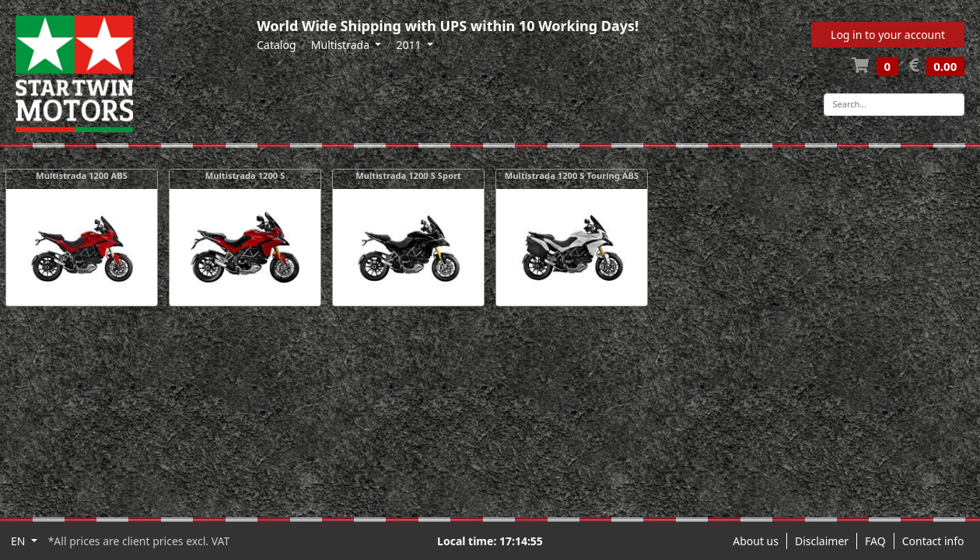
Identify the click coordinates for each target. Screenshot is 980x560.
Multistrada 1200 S (245, 175)
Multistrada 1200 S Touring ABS (572, 175)
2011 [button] (410, 45)
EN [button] (19, 541)
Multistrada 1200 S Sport (408, 175)
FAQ (875, 541)
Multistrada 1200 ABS (82, 175)
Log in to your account (888, 35)
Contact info (933, 541)
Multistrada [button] (342, 45)
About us (756, 541)
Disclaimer (822, 541)
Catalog (276, 45)
